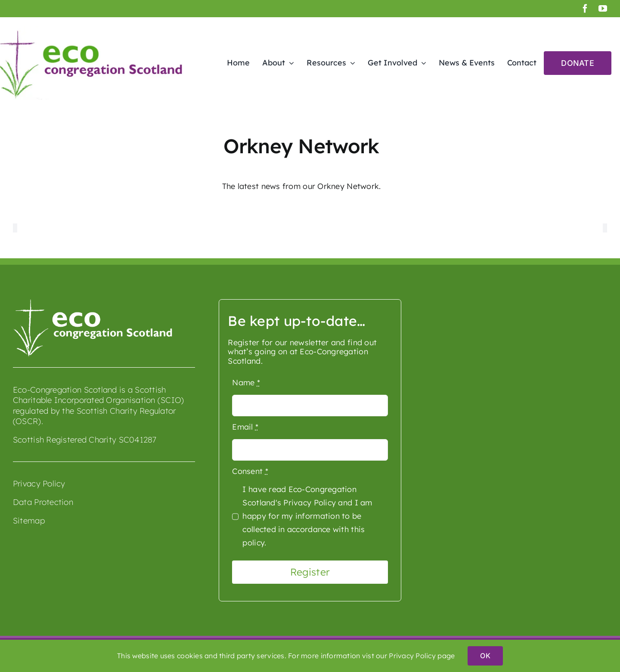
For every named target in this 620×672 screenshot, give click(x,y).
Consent (250, 471)
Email (245, 427)
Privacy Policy (39, 483)
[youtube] (603, 9)
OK (485, 656)
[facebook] (585, 9)
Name (246, 382)
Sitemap (29, 520)
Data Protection (43, 502)
